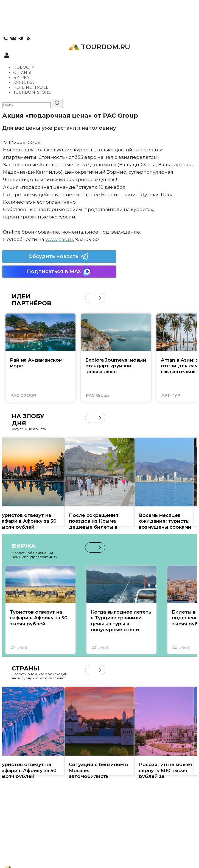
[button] (100, 298)
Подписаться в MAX (59, 272)
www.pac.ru (59, 239)
